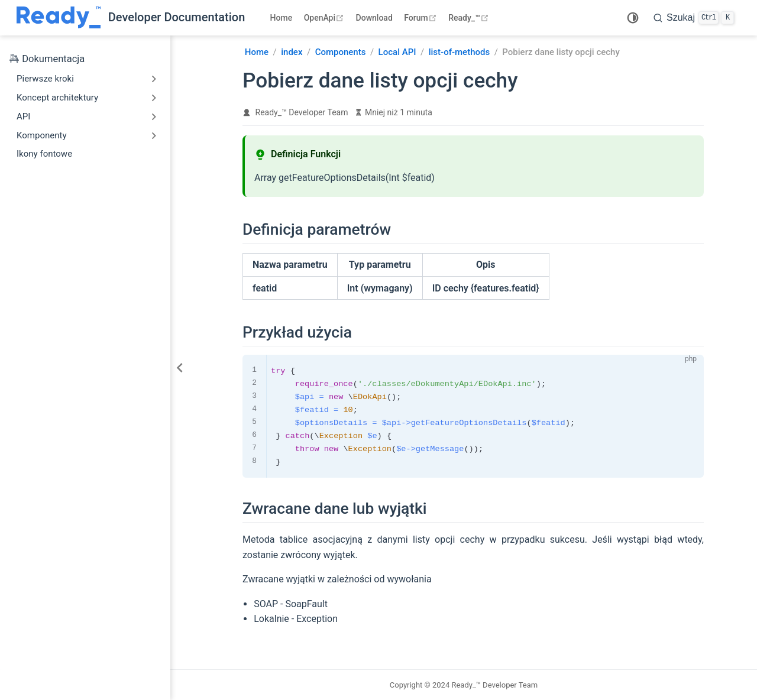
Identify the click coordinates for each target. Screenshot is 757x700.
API (23, 116)
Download (374, 18)
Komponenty (42, 135)
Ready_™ (470, 18)
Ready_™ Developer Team (302, 112)
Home (282, 18)
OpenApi (325, 18)
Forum (421, 18)
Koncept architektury (57, 98)
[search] (694, 18)
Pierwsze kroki (45, 79)
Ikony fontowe (44, 154)
